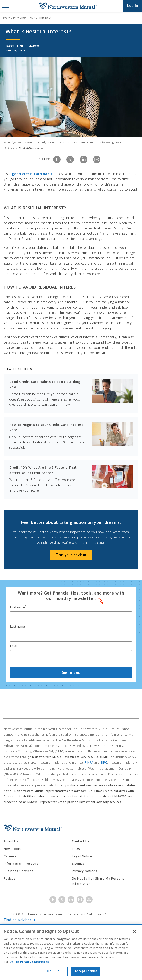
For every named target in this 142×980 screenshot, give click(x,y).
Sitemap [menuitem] (78, 864)
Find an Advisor (18, 920)
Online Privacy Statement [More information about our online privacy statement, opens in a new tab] (29, 962)
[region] (71, 952)
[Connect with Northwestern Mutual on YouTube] (89, 900)
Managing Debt (41, 18)
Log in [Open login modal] (133, 6)
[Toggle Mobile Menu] (6, 6)
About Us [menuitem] (11, 841)
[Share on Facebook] (57, 159)
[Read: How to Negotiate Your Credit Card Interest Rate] (71, 437)
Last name (18, 626)
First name (18, 607)
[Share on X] (70, 159)
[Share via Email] (97, 159)
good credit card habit (32, 174)
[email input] (71, 656)
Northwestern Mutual (68, 6)
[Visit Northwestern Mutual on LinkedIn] (71, 900)
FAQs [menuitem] (76, 849)
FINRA (89, 763)
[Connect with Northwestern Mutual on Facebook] (53, 900)
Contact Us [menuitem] (81, 841)
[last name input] (71, 636)
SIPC (104, 763)
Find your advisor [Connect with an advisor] (71, 555)
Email (14, 646)
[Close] (135, 932)
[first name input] (71, 617)
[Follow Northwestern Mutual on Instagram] (80, 900)
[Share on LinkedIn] (84, 159)
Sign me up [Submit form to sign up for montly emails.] (71, 673)
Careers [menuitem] (10, 856)
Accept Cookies (86, 971)
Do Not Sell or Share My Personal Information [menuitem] (99, 881)
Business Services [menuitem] (19, 871)
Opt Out (53, 971)
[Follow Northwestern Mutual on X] (62, 900)
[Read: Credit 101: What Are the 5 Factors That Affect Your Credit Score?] (71, 479)
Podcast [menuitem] (10, 879)
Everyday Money (15, 18)
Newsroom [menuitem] (12, 849)
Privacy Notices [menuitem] (85, 871)
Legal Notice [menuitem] (82, 856)
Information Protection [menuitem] (22, 864)
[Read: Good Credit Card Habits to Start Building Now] (71, 394)
